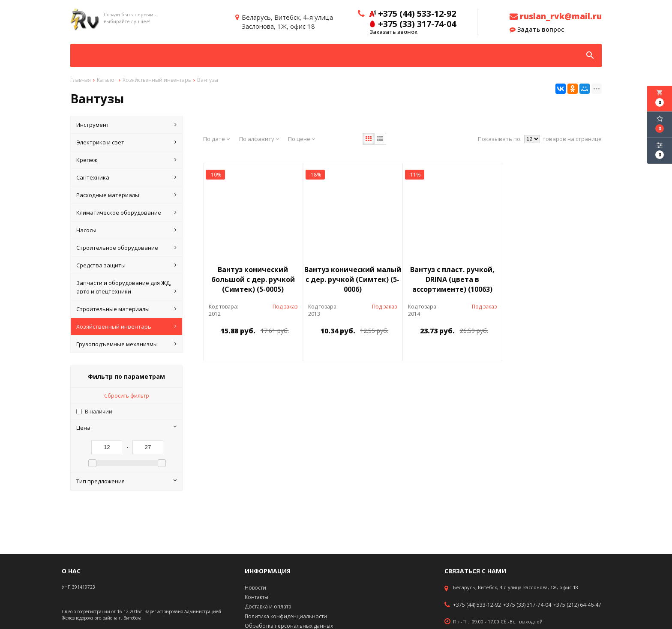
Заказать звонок (393, 32)
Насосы (126, 230)
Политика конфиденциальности (286, 616)
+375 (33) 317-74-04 (527, 605)
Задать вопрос (537, 30)
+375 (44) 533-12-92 (477, 605)
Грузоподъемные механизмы (126, 344)
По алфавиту (259, 139)
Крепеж (126, 160)
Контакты (256, 597)
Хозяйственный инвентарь (126, 326)
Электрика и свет (126, 142)
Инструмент (126, 125)
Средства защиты (126, 265)
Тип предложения (126, 481)
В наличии (99, 412)
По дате (216, 139)
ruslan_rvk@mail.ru (556, 16)
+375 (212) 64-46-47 (577, 605)
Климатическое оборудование (126, 213)
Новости (255, 588)
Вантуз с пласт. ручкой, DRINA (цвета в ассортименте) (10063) (452, 279)
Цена (126, 428)
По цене (301, 139)
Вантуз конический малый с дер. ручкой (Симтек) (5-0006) (353, 279)
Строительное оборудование (126, 248)
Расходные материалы (126, 195)
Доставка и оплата (268, 607)
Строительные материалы (126, 309)
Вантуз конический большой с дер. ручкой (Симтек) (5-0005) (253, 279)
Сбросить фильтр (127, 396)
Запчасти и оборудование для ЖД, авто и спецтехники (126, 287)
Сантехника (126, 177)
